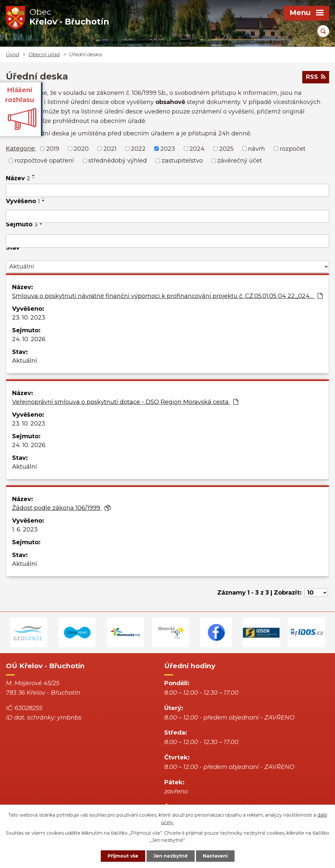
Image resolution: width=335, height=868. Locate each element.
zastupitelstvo (182, 161)
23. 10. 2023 (29, 318)
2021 (110, 148)
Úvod (12, 54)
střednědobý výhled (118, 161)
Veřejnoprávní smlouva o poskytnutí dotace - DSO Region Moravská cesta (125, 402)
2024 (197, 148)
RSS (316, 77)
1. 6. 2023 (25, 529)
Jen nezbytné (171, 856)
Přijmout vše (123, 856)
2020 (81, 148)
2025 (226, 148)
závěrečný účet (240, 161)
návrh (256, 148)
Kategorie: (21, 148)
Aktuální (25, 361)
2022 (138, 148)
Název (18, 178)
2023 (168, 148)
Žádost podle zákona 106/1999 (61, 508)
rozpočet (293, 148)
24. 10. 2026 (29, 339)
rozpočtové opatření (44, 161)
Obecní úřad (44, 54)
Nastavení (215, 856)
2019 (53, 148)
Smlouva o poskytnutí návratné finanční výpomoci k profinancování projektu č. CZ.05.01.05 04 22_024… (167, 296)
